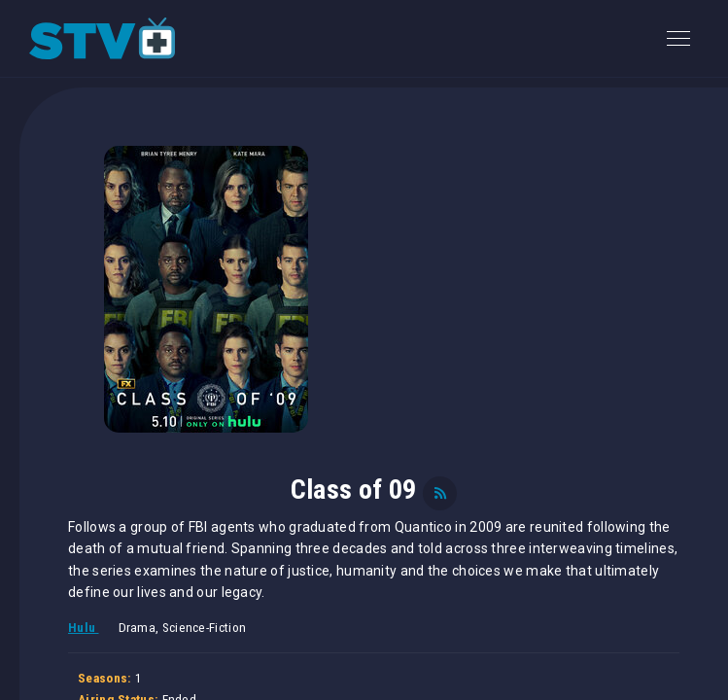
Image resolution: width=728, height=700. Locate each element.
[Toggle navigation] (678, 38)
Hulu (84, 628)
